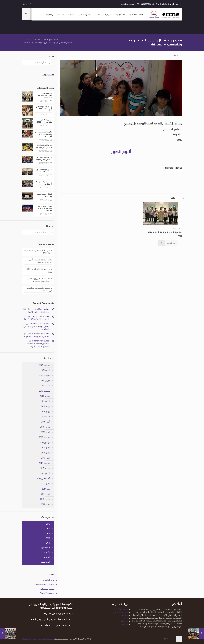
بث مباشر (124, 621)
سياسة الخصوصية (45, 638)
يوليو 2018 (46, 447)
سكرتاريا (124, 615)
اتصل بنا (124, 624)
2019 (28, 40)
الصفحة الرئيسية (51, 40)
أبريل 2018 (46, 457)
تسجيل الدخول (48, 580)
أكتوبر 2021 (45, 370)
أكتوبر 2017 (45, 473)
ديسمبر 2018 (44, 437)
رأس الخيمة (45, 561)
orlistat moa (43, 316)
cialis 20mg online (41, 309)
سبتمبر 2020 (44, 375)
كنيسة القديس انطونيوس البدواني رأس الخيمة (52, 619)
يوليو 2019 (46, 406)
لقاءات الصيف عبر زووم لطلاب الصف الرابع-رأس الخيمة (39, 279)
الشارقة (47, 552)
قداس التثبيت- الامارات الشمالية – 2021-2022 (38, 251)
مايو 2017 (46, 488)
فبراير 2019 (45, 432)
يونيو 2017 (45, 483)
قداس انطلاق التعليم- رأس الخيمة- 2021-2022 (41, 261)
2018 (48, 528)
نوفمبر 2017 (45, 468)
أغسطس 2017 (43, 478)
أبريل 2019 (46, 421)
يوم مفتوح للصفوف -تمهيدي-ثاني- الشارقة (39, 289)
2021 (48, 542)
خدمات (125, 618)
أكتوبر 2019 (45, 401)
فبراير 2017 (45, 504)
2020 (48, 538)
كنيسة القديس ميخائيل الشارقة (58, 613)
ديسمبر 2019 (44, 390)
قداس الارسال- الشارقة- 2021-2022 (39, 270)
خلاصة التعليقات (47, 588)
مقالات (37, 40)
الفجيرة (47, 557)
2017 (48, 523)
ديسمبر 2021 (44, 364)
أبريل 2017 (46, 493)
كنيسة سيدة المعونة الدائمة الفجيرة (57, 625)
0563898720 (146, 4)
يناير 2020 (46, 385)
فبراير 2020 (45, 380)
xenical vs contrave (40, 333)
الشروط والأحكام (29, 638)
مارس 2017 (45, 499)
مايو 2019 (46, 416)
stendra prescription (39, 323)
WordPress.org (47, 593)
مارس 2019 (45, 426)
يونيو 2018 (46, 452)
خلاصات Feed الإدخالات (44, 584)
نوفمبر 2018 (45, 442)
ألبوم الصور (46, 547)
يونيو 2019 (46, 411)
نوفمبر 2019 (45, 395)
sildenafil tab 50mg (40, 340)
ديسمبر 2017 (44, 462)
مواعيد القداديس (120, 612)
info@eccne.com (128, 4)
